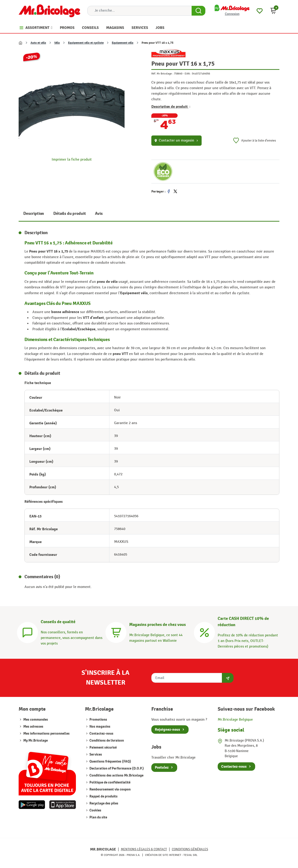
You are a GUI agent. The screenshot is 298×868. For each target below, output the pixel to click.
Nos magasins (100, 727)
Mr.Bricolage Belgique (235, 720)
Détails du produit (69, 214)
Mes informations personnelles (46, 734)
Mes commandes (36, 720)
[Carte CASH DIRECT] (204, 632)
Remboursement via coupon (110, 789)
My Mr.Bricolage (36, 741)
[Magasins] (116, 632)
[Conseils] (27, 632)
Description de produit (171, 107)
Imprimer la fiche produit (72, 160)
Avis (99, 214)
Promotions (98, 720)
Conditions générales (190, 849)
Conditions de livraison (106, 741)
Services (95, 755)
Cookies (95, 810)
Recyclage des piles (103, 803)
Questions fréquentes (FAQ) (110, 762)
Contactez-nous (101, 734)
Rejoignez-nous (167, 730)
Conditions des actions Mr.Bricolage (116, 775)
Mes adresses (33, 727)
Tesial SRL (190, 855)
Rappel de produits (103, 796)
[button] (273, 11)
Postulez (162, 767)
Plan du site (98, 817)
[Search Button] (198, 11)
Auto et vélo (38, 43)
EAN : (188, 74)
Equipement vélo (123, 43)
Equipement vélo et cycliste (86, 43)
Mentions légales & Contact (144, 849)
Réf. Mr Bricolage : (162, 74)
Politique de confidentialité (110, 782)
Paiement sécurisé (103, 748)
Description (34, 214)
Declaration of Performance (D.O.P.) (116, 768)
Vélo (57, 43)
